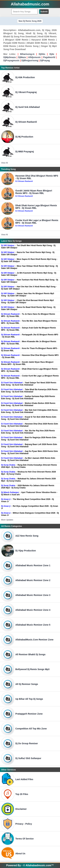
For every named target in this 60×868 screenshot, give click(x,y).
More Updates (7, 520)
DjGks (42, 54)
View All (4, 163)
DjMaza (22, 57)
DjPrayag (45, 60)
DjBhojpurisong (30, 60)
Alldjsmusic (34, 57)
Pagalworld (49, 57)
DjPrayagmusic (11, 60)
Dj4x (52, 54)
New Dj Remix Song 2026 (30, 21)
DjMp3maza (10, 57)
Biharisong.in (27, 54)
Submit (44, 12)
